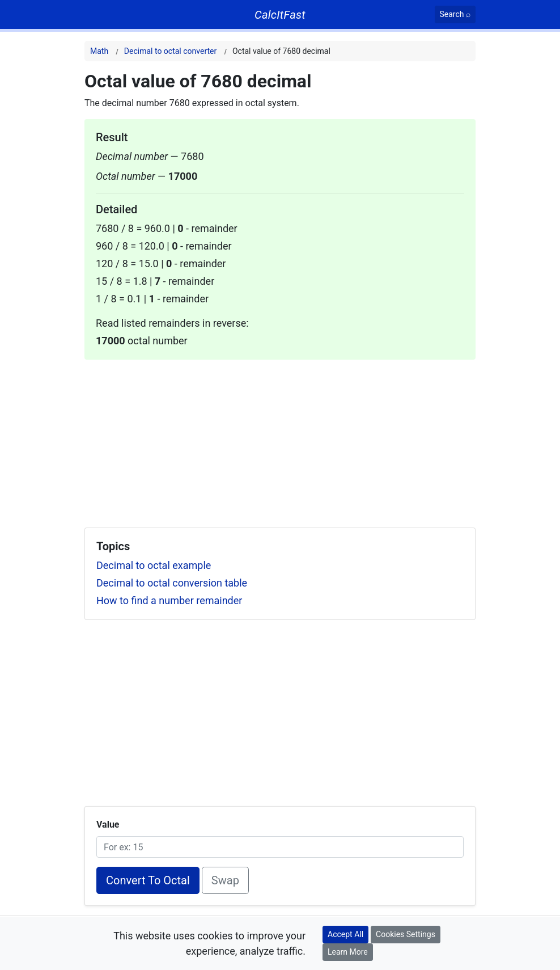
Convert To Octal (148, 880)
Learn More (348, 952)
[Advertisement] (280, 439)
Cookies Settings (406, 934)
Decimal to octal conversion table (172, 583)
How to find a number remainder (169, 600)
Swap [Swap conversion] (225, 880)
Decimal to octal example (154, 565)
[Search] (455, 14)
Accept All (345, 934)
